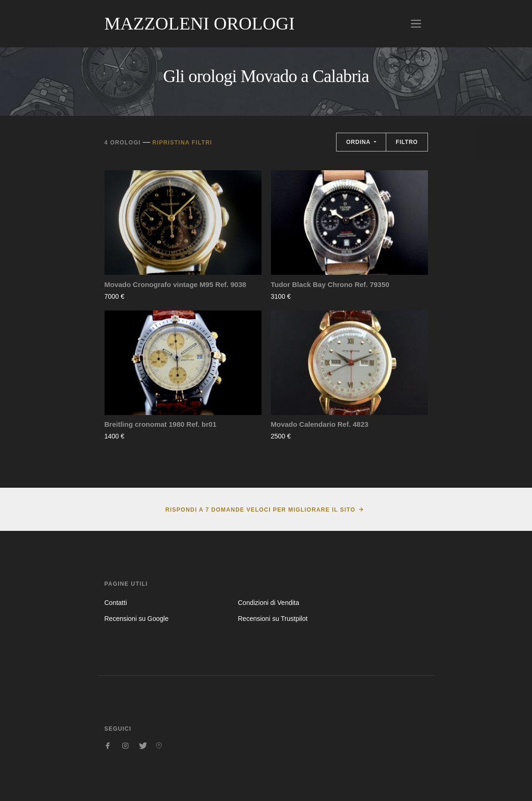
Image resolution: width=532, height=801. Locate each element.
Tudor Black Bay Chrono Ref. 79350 (330, 284)
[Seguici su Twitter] (142, 746)
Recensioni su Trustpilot (273, 619)
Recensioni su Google (137, 619)
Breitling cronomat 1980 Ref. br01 (161, 424)
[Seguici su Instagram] (125, 746)
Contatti (116, 603)
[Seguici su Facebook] (108, 746)
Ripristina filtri (182, 143)
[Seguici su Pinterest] (159, 746)
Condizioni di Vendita (268, 603)
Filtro (407, 142)
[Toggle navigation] (416, 24)
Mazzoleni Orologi (200, 23)
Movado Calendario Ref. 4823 (320, 424)
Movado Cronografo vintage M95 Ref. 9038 (176, 284)
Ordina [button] (359, 142)
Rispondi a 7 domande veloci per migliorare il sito (260, 510)
